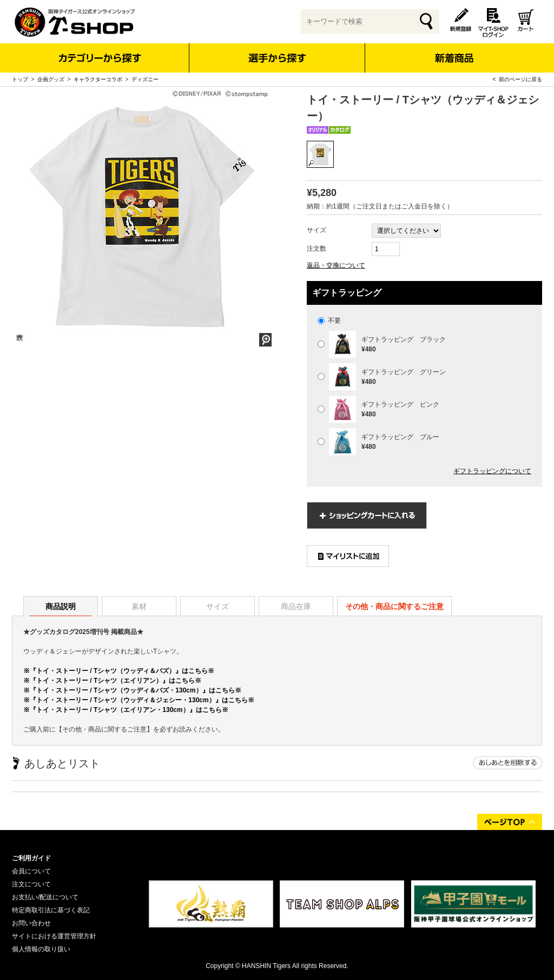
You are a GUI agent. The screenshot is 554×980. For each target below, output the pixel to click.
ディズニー (145, 79)
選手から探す (277, 58)
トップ (20, 79)
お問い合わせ (31, 923)
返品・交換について (336, 265)
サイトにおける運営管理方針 (54, 936)
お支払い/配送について (45, 897)
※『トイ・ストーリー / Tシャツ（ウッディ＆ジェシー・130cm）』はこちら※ (139, 700)
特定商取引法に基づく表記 (51, 910)
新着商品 (454, 51)
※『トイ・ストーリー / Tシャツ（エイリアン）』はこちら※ (112, 681)
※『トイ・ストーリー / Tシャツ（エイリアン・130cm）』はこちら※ (126, 710)
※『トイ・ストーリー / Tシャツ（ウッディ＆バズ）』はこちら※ (119, 671)
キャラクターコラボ (98, 79)
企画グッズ (51, 79)
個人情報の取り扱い (41, 949)
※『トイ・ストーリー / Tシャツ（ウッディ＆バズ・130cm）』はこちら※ (132, 690)
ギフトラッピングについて (492, 471)
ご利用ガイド (31, 858)
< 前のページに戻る (517, 79)
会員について (31, 871)
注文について (31, 884)
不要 (329, 321)
